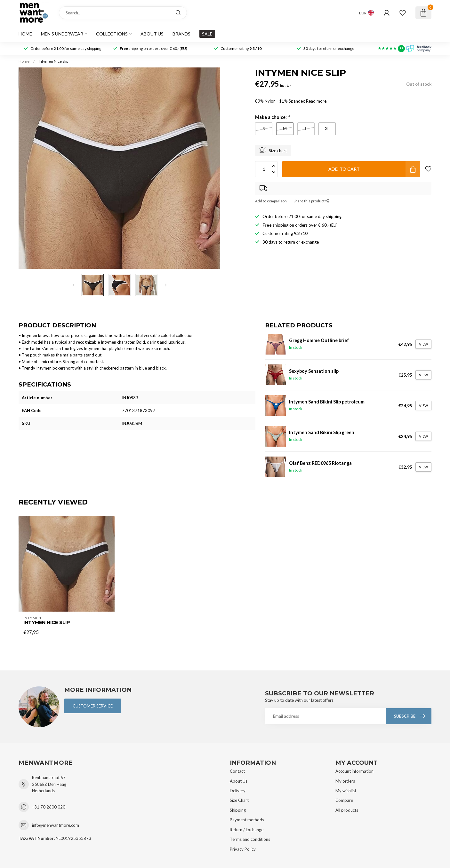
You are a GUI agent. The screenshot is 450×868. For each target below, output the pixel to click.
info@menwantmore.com (56, 825)
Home (25, 34)
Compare (344, 800)
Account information (354, 771)
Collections (112, 34)
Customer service (93, 706)
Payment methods (247, 820)
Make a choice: (272, 117)
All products (347, 810)
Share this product (311, 201)
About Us (239, 781)
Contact (237, 771)
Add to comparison (271, 201)
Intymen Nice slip (53, 61)
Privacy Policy (243, 849)
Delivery (238, 791)
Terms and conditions (250, 839)
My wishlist (346, 791)
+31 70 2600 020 (49, 807)
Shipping (238, 810)
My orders (345, 781)
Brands (181, 34)
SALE (207, 34)
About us (152, 34)
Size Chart (239, 800)
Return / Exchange (247, 830)
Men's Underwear (62, 34)
